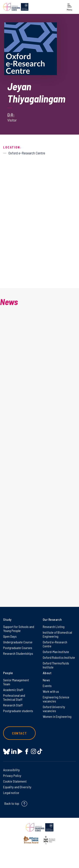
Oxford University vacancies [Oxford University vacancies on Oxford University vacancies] (54, 709)
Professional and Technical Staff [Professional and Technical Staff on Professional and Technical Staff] (14, 697)
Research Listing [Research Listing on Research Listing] (54, 627)
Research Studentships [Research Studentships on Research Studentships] (18, 653)
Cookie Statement (15, 781)
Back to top (12, 803)
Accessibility (11, 770)
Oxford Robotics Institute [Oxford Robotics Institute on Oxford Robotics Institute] (59, 657)
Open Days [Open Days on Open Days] (10, 636)
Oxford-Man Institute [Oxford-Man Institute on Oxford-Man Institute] (56, 652)
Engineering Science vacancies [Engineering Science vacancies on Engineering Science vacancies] (56, 699)
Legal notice (11, 793)
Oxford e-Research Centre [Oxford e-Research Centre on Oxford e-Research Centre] (55, 644)
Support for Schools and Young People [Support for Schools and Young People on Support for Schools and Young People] (19, 629)
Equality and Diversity (17, 787)
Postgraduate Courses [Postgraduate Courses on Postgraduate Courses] (18, 648)
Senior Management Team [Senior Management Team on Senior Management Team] (16, 682)
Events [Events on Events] (47, 686)
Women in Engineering (57, 716)
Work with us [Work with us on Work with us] (51, 691)
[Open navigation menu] (70, 7)
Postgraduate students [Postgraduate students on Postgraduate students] (18, 711)
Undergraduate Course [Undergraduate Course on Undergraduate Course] (18, 642)
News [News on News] (46, 680)
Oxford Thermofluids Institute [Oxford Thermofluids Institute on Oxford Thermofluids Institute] (56, 665)
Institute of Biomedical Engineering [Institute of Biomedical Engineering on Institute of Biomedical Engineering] (57, 634)
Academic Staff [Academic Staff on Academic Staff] (13, 690)
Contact (19, 733)
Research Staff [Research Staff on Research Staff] (13, 705)
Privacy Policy (12, 776)
